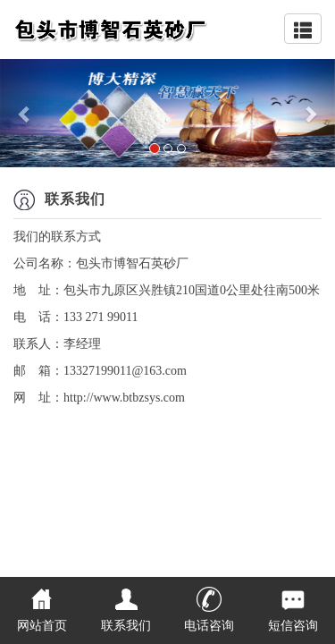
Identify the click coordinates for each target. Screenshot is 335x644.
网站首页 (42, 626)
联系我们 (126, 626)
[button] (25, 113)
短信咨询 (293, 626)
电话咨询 (209, 626)
